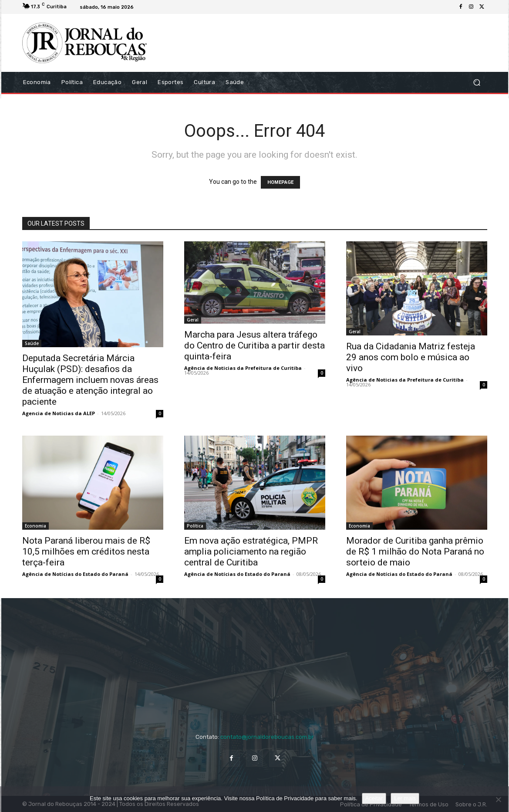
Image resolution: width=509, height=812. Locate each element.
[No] (498, 799)
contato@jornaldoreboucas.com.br (267, 737)
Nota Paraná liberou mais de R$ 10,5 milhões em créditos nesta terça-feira (86, 551)
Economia (35, 526)
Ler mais (405, 798)
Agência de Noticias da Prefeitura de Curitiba (243, 368)
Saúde (32, 343)
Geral (193, 320)
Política (195, 526)
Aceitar (374, 798)
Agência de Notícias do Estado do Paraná (75, 574)
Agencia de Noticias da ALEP (59, 413)
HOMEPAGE (280, 182)
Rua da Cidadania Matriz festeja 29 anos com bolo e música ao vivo (411, 357)
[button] (477, 82)
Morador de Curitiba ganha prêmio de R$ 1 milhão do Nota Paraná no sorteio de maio (415, 551)
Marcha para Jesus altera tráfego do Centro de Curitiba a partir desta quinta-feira (254, 345)
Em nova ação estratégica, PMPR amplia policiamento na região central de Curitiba (251, 551)
